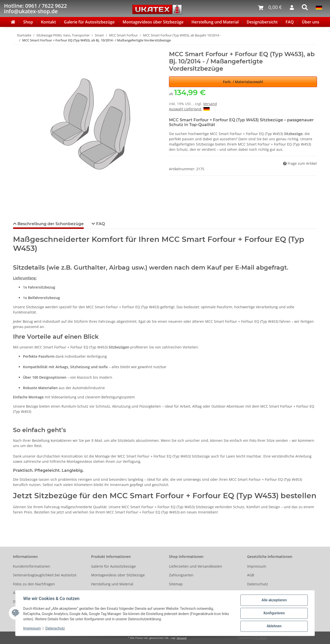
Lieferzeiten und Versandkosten (196, 566)
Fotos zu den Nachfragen (34, 584)
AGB (251, 575)
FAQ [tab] (100, 224)
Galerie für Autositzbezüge (89, 22)
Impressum (257, 566)
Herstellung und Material (215, 22)
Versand (210, 104)
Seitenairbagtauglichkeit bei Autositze (45, 575)
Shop (28, 22)
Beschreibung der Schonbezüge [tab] (50, 224)
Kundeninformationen (32, 566)
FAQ (290, 22)
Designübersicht (262, 22)
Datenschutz (258, 584)
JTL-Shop (261, 638)
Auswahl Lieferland (189, 109)
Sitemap (176, 584)
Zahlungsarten (181, 575)
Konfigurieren (274, 613)
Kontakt (48, 22)
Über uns (311, 22)
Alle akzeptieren (274, 600)
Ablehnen (274, 626)
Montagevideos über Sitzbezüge (153, 22)
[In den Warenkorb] (17, 48)
